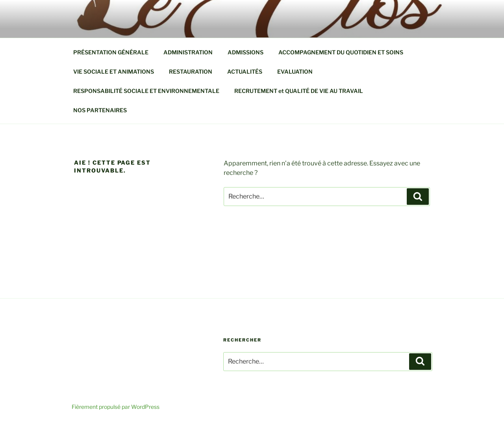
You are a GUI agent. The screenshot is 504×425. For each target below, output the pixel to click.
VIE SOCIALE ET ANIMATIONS (114, 71)
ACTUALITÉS (245, 71)
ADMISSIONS (246, 52)
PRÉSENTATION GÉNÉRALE (111, 52)
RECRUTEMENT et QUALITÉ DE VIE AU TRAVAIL (299, 91)
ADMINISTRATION (188, 52)
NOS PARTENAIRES (100, 110)
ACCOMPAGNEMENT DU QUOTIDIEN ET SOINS (341, 52)
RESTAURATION (191, 71)
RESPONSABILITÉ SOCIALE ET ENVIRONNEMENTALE (146, 91)
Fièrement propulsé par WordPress (116, 407)
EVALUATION (295, 71)
